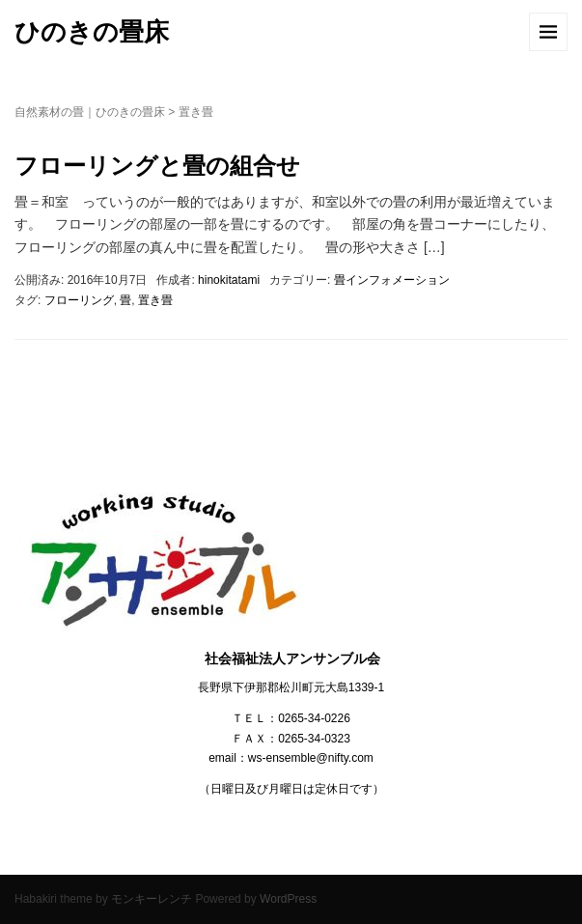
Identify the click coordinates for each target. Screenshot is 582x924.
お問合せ (22, 856)
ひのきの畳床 (92, 32)
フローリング (79, 300)
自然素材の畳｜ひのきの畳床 (90, 112)
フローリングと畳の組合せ (157, 166)
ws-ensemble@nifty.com (311, 758)
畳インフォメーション (392, 280)
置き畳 (155, 300)
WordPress (288, 899)
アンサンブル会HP (52, 856)
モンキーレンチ (152, 899)
